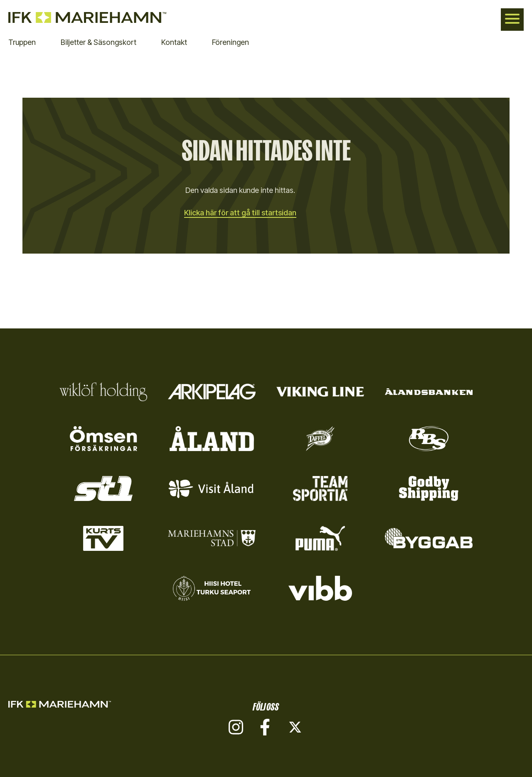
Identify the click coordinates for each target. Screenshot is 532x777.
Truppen (22, 42)
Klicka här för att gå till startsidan (240, 213)
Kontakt (174, 42)
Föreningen (230, 42)
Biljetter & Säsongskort (99, 42)
